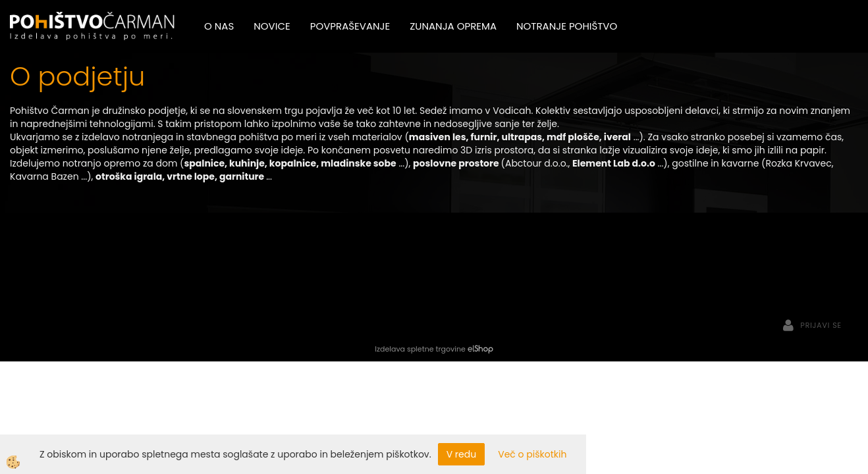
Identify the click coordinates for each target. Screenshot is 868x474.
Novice (272, 26)
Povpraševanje (350, 26)
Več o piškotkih (532, 454)
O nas (219, 26)
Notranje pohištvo (567, 26)
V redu (462, 454)
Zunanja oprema (453, 26)
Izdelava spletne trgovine (420, 349)
